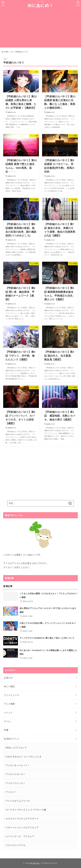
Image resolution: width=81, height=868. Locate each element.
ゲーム (7, 721)
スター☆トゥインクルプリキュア (22, 827)
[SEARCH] (78, 3)
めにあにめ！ (41, 5)
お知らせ (8, 678)
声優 (6, 730)
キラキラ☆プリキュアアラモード (22, 819)
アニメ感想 (9, 704)
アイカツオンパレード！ (18, 765)
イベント (8, 713)
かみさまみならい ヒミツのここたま (24, 756)
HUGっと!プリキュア (16, 748)
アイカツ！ (11, 792)
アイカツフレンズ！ (16, 783)
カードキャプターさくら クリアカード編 (26, 810)
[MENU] (3, 3)
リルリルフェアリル (16, 845)
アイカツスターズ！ (16, 774)
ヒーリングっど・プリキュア (20, 836)
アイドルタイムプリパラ (18, 801)
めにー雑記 (9, 686)
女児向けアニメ (12, 739)
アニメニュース (12, 695)
